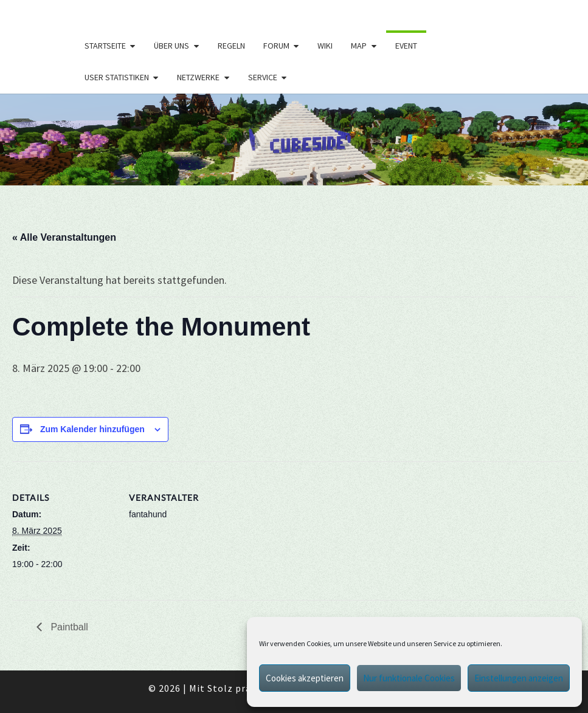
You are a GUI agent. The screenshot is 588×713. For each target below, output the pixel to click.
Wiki (325, 46)
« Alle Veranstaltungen (64, 237)
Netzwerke (198, 77)
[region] (294, 139)
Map (359, 46)
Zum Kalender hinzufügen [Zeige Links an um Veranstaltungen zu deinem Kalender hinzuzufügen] (92, 429)
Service (263, 77)
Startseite (105, 46)
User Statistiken (117, 77)
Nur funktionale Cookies (409, 678)
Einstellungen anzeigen (519, 678)
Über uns (171, 46)
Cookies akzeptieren (305, 678)
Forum (276, 46)
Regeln (231, 46)
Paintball (68, 627)
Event (406, 46)
